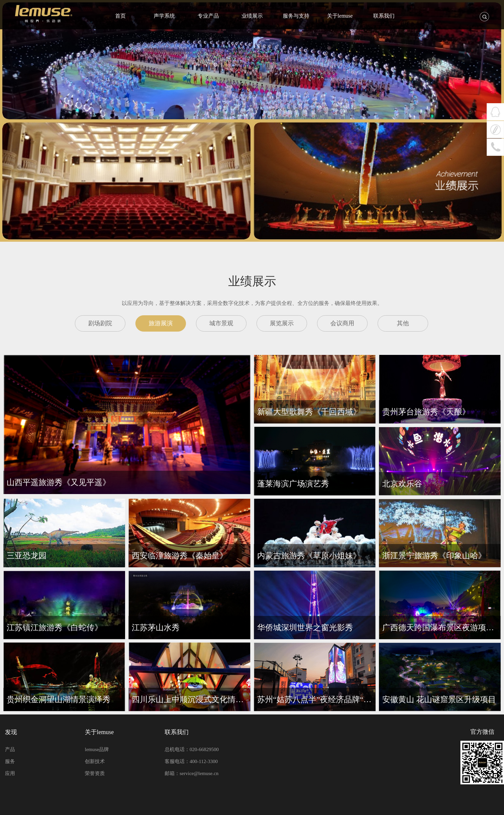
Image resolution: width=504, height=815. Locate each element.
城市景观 (221, 323)
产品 (10, 749)
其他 (403, 323)
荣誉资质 (95, 773)
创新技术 (95, 761)
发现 (11, 732)
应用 (10, 773)
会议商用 (342, 323)
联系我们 (177, 732)
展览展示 (282, 323)
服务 (10, 761)
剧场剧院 (100, 323)
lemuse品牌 (97, 749)
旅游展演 (161, 323)
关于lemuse (99, 732)
